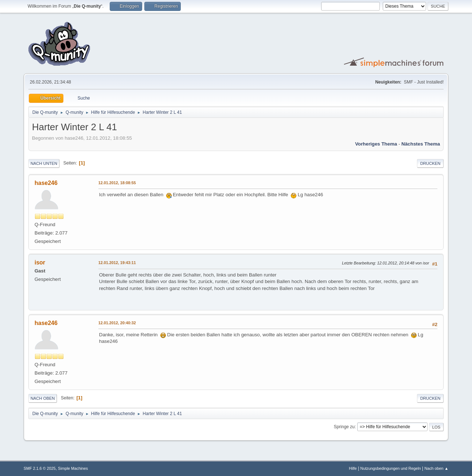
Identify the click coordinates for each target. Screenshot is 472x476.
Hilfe (353, 468)
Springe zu (344, 427)
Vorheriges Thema (376, 144)
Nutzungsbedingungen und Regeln (391, 468)
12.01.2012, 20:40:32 (117, 323)
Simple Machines (73, 468)
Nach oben (43, 398)
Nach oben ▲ (436, 468)
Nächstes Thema (421, 144)
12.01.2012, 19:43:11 (117, 263)
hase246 (46, 183)
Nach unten (44, 163)
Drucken (430, 163)
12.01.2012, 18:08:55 (117, 183)
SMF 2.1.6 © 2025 (40, 468)
